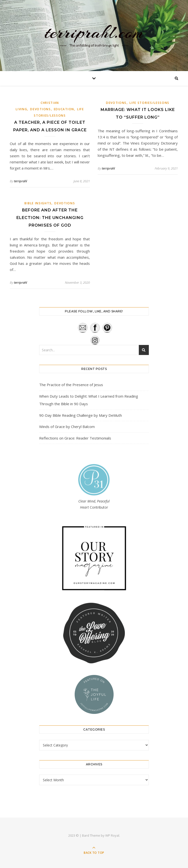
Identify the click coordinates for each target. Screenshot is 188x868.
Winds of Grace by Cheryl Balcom (67, 427)
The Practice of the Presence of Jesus (71, 385)
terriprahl (20, 181)
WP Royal (112, 835)
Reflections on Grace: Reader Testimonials (75, 438)
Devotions (40, 109)
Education (64, 109)
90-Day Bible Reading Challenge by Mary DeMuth (81, 415)
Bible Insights (38, 203)
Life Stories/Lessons (149, 103)
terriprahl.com (94, 32)
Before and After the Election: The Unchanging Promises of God (50, 218)
